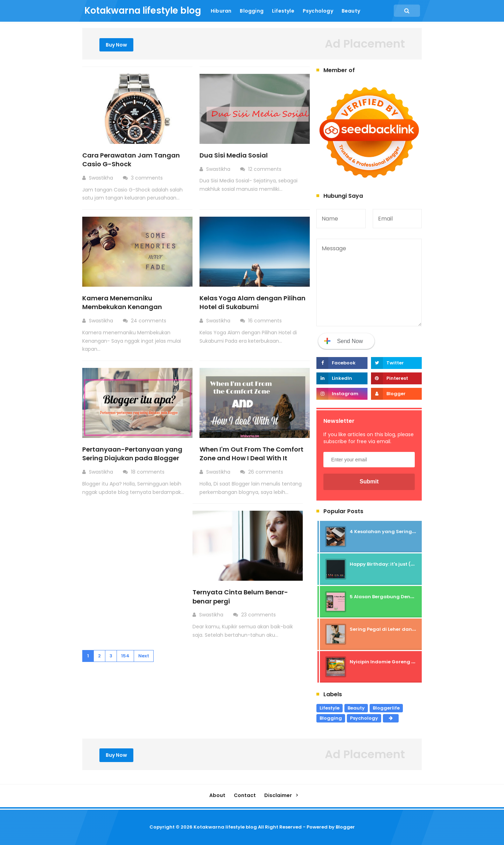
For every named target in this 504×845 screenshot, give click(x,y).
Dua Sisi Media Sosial (234, 155)
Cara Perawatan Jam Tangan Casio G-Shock (131, 160)
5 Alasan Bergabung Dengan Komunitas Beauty (408, 597)
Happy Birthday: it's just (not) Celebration (401, 564)
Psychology (364, 718)
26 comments (266, 472)
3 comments (148, 178)
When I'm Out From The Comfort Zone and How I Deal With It (251, 454)
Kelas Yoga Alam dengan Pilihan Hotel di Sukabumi (253, 302)
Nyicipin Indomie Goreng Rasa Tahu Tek (399, 662)
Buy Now (116, 45)
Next (144, 656)
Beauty (356, 708)
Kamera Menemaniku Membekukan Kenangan (122, 302)
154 (125, 656)
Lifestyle (330, 708)
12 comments (265, 169)
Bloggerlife (386, 708)
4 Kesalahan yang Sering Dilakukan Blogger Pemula (414, 532)
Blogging (331, 718)
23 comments (259, 615)
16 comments (266, 321)
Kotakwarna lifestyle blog (225, 827)
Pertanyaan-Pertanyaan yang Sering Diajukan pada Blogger (132, 454)
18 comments (148, 472)
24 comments (149, 321)
